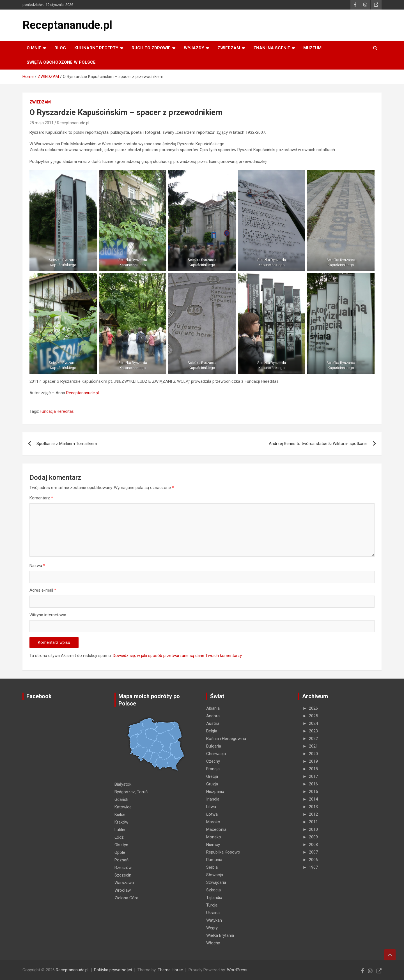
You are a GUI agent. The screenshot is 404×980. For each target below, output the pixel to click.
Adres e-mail (43, 590)
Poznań (121, 860)
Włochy (213, 943)
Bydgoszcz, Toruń (131, 792)
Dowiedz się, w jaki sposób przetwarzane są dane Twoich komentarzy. (178, 656)
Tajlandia (214, 898)
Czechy (213, 761)
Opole (120, 852)
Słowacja (215, 875)
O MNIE (34, 48)
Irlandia (213, 799)
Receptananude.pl (67, 25)
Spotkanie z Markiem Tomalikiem (67, 444)
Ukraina (213, 913)
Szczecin (123, 875)
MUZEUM (312, 48)
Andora (213, 716)
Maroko (213, 822)
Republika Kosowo (223, 852)
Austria (213, 723)
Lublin (120, 830)
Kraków (121, 822)
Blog (60, 48)
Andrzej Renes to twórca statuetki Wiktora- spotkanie (318, 444)
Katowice (123, 807)
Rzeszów (123, 868)
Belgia (212, 731)
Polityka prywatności (113, 970)
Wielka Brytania (220, 935)
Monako (214, 837)
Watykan (214, 920)
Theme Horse (170, 970)
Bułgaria (214, 746)
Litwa (211, 807)
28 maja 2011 (42, 123)
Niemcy (213, 845)
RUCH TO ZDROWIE (151, 48)
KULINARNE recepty (96, 48)
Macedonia (216, 829)
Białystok (123, 784)
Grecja (212, 776)
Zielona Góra (126, 898)
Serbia (212, 867)
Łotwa (212, 814)
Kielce (120, 815)
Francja (213, 769)
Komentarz (41, 498)
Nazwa (37, 566)
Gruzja (212, 784)
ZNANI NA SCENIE (272, 48)
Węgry (212, 928)
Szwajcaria (216, 882)
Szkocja (214, 890)
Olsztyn (121, 845)
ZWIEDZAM (229, 48)
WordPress (237, 970)
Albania (213, 708)
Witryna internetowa (48, 615)
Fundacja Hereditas (57, 411)
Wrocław (123, 890)
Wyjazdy (194, 48)
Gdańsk (121, 799)
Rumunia (214, 860)
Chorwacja (216, 754)
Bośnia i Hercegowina (226, 739)
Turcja (212, 905)
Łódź (119, 837)
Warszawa (124, 883)
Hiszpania (215, 792)
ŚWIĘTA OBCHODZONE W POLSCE (61, 62)
